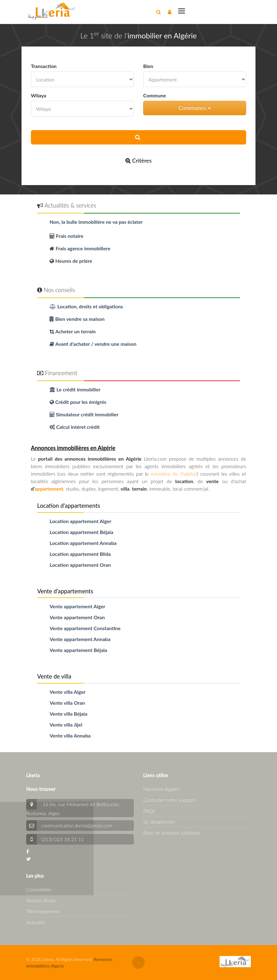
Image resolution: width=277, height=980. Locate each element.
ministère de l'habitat (174, 474)
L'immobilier (39, 889)
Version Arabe (41, 900)
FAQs (149, 811)
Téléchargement (43, 911)
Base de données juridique (172, 833)
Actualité (36, 922)
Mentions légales (161, 789)
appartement (49, 489)
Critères (138, 160)
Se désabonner (159, 822)
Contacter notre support (169, 800)
